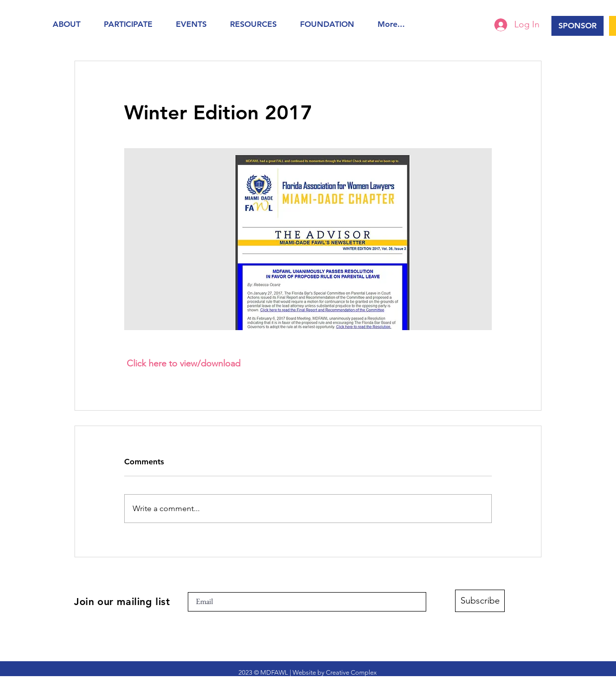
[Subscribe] (480, 601)
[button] (71, 24)
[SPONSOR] (577, 26)
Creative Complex (351, 672)
